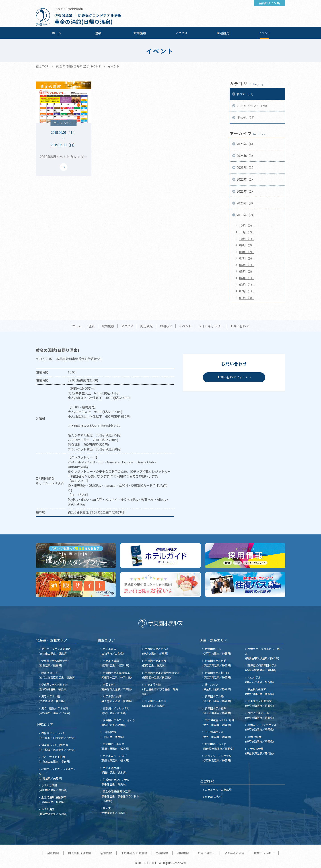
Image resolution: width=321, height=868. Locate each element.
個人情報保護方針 (80, 853)
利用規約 (183, 853)
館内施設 (140, 33)
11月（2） (247, 232)
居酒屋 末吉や (213, 797)
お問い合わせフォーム (233, 377)
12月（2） (247, 226)
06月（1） (247, 265)
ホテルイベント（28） (253, 106)
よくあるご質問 (234, 853)
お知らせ (166, 326)
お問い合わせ (240, 326)
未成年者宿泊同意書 (134, 853)
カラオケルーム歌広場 (218, 790)
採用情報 (162, 853)
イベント (265, 33)
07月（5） (247, 258)
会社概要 (53, 853)
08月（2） (247, 252)
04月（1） (247, 278)
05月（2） (247, 271)
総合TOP (42, 66)
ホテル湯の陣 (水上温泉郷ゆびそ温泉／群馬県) (160, 689)
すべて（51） (246, 94)
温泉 (98, 33)
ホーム (56, 33)
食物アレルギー (264, 853)
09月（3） (247, 245)
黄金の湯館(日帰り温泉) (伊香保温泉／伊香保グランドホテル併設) (120, 796)
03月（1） (247, 285)
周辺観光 (223, 33)
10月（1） (247, 239)
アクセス (181, 33)
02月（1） (247, 291)
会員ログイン (268, 3)
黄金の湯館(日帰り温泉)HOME (78, 66)
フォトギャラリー (211, 326)
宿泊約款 (106, 853)
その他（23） (246, 118)
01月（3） (247, 298)
